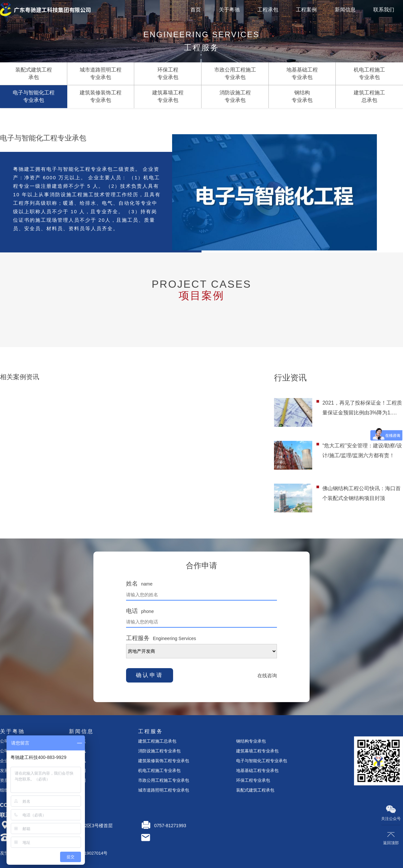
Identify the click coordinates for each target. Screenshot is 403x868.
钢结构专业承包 (251, 741)
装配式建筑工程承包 (255, 790)
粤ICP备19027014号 (88, 853)
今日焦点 (77, 741)
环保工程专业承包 (253, 780)
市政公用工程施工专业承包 (164, 780)
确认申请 (150, 675)
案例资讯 (77, 761)
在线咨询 (267, 675)
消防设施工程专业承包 (159, 751)
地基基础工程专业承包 (257, 771)
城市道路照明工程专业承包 (164, 790)
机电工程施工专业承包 (159, 771)
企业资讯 (77, 751)
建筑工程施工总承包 (157, 741)
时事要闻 (77, 771)
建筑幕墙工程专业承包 (257, 751)
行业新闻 (77, 780)
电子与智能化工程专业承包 (262, 761)
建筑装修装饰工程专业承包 (164, 761)
